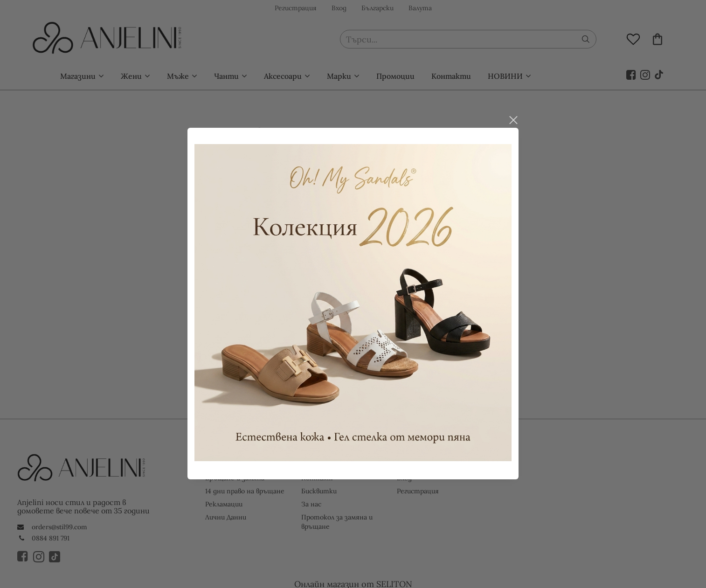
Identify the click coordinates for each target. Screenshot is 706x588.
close (513, 114)
